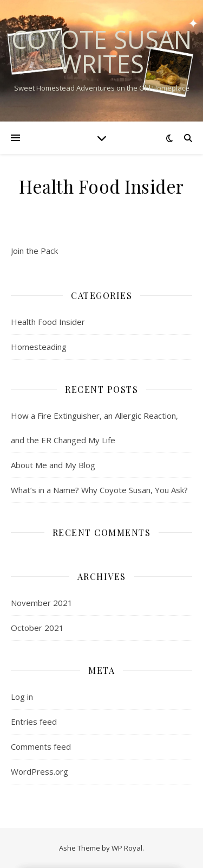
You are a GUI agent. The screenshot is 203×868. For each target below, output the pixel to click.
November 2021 (42, 603)
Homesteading (39, 347)
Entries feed (34, 722)
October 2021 (37, 628)
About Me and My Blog (53, 465)
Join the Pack (34, 251)
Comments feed (41, 746)
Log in (22, 697)
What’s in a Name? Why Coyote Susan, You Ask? (99, 490)
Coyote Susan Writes (101, 52)
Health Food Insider (48, 322)
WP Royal (127, 848)
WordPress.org (40, 771)
